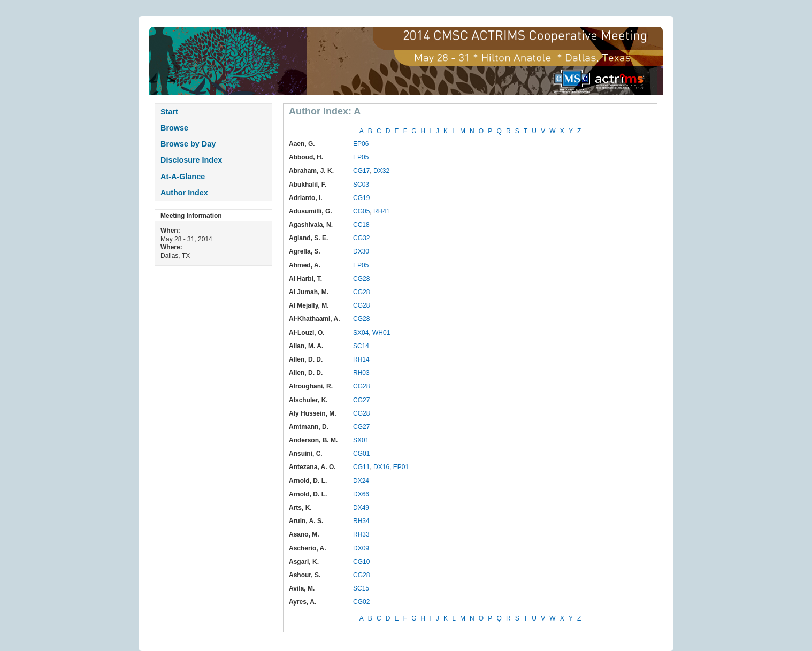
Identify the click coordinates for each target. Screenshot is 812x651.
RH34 (361, 521)
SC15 (361, 588)
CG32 (361, 238)
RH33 (361, 534)
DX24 (361, 481)
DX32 (381, 171)
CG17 (361, 171)
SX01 (361, 440)
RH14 (361, 359)
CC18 (361, 225)
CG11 (361, 467)
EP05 (361, 157)
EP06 (361, 144)
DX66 (361, 494)
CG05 (361, 211)
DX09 (361, 548)
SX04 (361, 333)
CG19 (361, 198)
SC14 (361, 346)
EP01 (401, 467)
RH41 (382, 211)
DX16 (381, 467)
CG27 (361, 400)
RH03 (361, 373)
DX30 (361, 251)
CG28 (361, 279)
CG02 (361, 602)
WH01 (381, 333)
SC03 (361, 185)
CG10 (361, 562)
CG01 (361, 454)
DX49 (361, 508)
